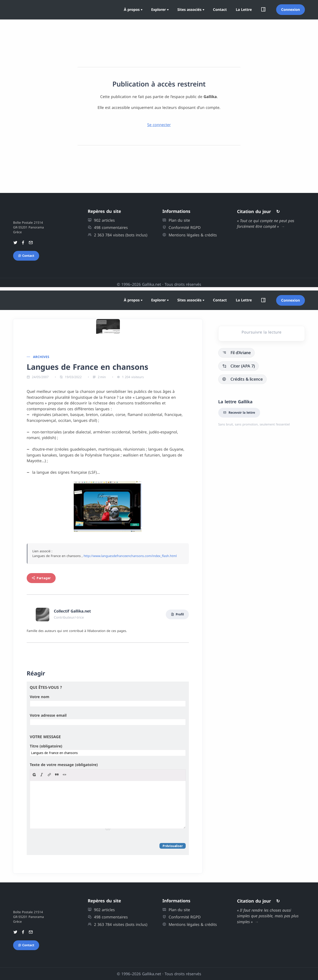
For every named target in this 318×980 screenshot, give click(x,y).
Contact (220, 10)
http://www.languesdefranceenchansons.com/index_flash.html (130, 556)
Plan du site (176, 220)
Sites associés (189, 10)
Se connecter (159, 125)
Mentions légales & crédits (190, 235)
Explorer (158, 10)
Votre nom (40, 697)
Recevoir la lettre (239, 413)
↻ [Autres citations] (278, 212)
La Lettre (244, 10)
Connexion (291, 10)
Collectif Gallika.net (72, 611)
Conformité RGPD (182, 227)
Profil (177, 614)
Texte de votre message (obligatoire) (64, 765)
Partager (41, 578)
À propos (132, 10)
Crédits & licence (242, 379)
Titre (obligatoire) (46, 746)
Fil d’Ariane (236, 353)
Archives (41, 357)
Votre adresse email (48, 715)
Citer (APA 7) (238, 366)
